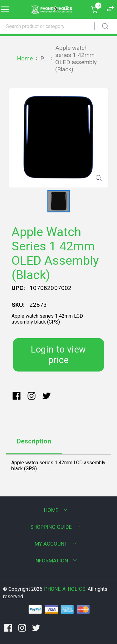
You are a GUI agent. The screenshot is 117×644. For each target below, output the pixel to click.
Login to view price (58, 355)
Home (25, 58)
